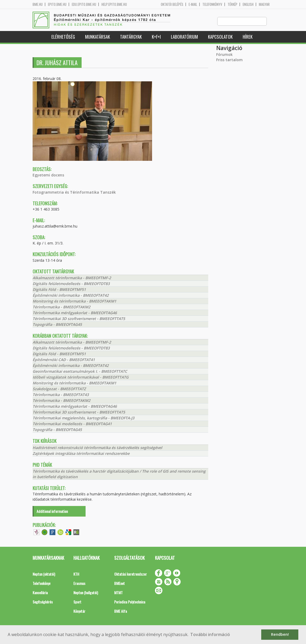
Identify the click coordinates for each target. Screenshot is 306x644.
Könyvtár (79, 611)
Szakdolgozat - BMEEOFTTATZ (59, 389)
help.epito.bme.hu (114, 4)
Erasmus (79, 583)
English (248, 4)
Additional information (52, 511)
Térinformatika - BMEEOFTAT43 (61, 395)
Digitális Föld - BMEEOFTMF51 (59, 290)
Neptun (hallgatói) (86, 593)
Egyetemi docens (48, 175)
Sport (77, 602)
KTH (76, 574)
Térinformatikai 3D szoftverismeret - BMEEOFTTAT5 (79, 319)
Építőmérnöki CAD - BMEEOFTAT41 (64, 360)
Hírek (248, 37)
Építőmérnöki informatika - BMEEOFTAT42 (71, 296)
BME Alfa (121, 611)
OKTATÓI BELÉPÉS (172, 4)
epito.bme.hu (57, 4)
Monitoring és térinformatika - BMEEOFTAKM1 (74, 301)
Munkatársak (97, 37)
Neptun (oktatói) (44, 574)
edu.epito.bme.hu (84, 4)
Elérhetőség (63, 37)
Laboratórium (184, 37)
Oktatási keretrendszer (130, 574)
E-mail (193, 4)
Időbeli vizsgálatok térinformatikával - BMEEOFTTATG (81, 377)
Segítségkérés (43, 602)
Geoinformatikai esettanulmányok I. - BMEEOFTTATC (80, 372)
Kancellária (40, 593)
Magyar (264, 4)
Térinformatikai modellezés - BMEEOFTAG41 (72, 424)
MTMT (118, 593)
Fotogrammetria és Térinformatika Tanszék (74, 192)
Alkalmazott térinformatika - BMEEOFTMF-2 (72, 278)
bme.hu (38, 4)
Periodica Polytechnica (130, 602)
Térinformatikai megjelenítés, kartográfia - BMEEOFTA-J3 (83, 418)
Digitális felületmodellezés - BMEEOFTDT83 (71, 284)
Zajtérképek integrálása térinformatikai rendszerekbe (81, 454)
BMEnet (119, 583)
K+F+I (156, 37)
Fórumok (224, 55)
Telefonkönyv (212, 4)
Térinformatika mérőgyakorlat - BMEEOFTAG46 (75, 313)
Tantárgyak (131, 37)
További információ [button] (210, 634)
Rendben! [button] (280, 634)
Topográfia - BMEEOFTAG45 (57, 325)
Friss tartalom (229, 60)
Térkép (232, 4)
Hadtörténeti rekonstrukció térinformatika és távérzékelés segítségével (97, 448)
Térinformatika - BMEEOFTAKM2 (61, 307)
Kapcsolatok (220, 37)
